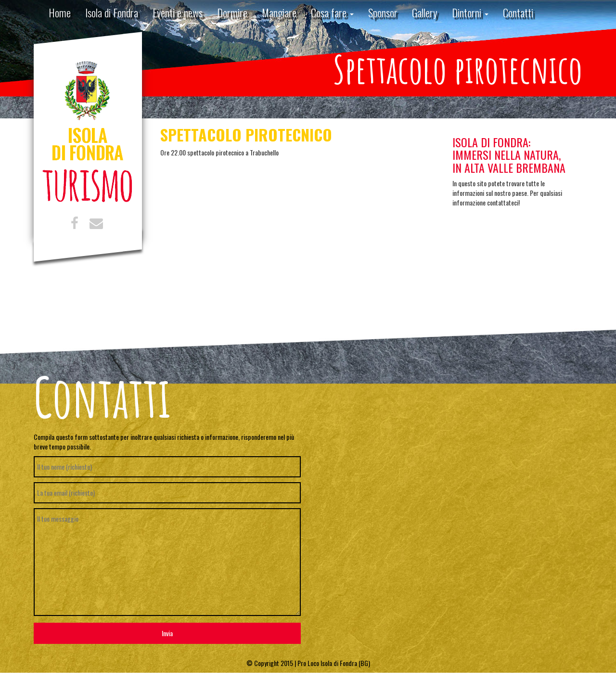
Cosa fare (332, 12)
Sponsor (383, 12)
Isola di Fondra (112, 12)
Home (60, 12)
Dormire (232, 12)
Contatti (518, 12)
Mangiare (279, 12)
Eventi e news (178, 12)
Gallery (425, 12)
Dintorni (470, 12)
